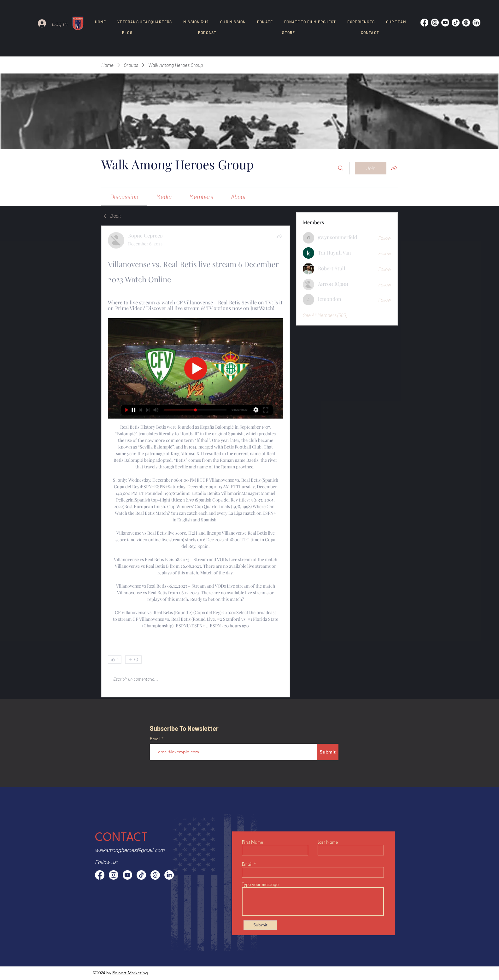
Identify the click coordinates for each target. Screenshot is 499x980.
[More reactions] (133, 660)
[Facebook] (424, 23)
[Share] (279, 236)
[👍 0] (115, 660)
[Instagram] (435, 23)
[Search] (341, 168)
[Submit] (328, 752)
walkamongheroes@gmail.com (130, 850)
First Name (252, 842)
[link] (124, 197)
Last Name (328, 842)
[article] (196, 461)
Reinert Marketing (130, 973)
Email (156, 739)
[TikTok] (456, 23)
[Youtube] (445, 23)
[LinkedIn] (476, 23)
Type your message (260, 884)
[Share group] (394, 168)
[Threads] (466, 23)
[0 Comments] (267, 660)
